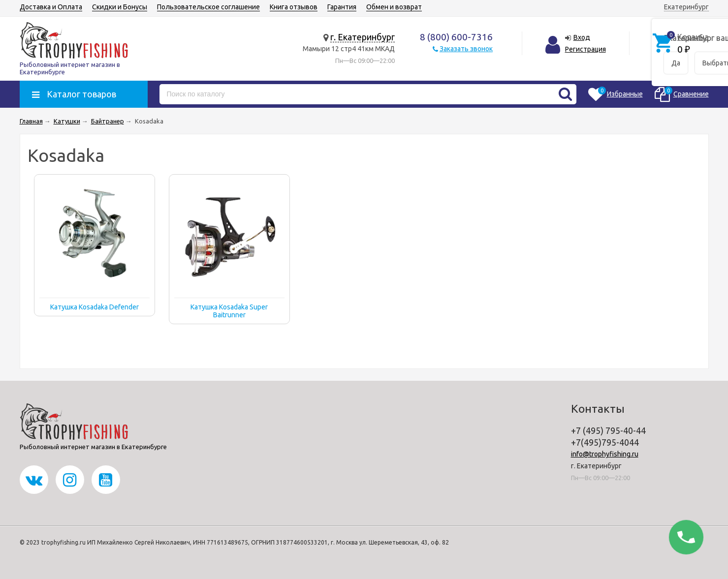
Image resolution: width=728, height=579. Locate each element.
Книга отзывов (294, 7)
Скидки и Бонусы (120, 7)
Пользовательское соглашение (208, 7)
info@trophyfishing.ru (605, 454)
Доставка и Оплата (51, 7)
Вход (582, 37)
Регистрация (586, 49)
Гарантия (342, 7)
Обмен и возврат (394, 7)
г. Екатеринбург (363, 37)
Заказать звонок (466, 49)
